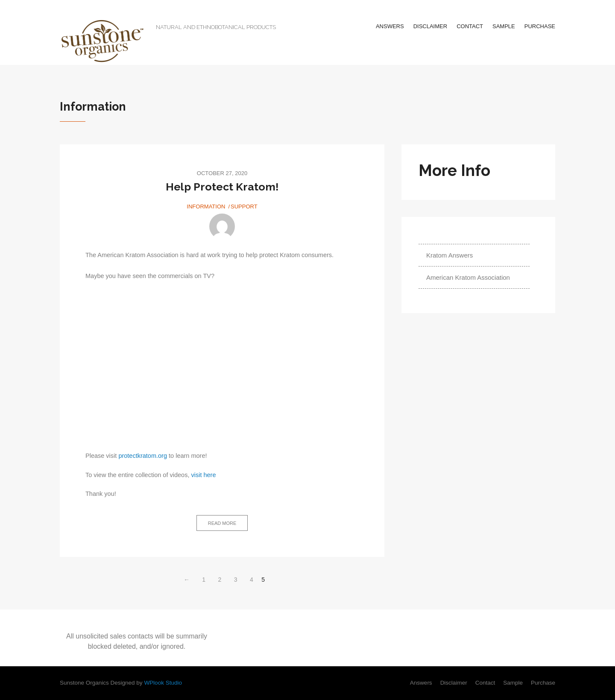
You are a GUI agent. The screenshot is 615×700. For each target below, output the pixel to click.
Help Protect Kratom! (222, 187)
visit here (203, 475)
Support (244, 206)
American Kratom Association (468, 277)
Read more (222, 523)
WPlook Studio (163, 683)
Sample (504, 26)
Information (206, 206)
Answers (390, 26)
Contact (470, 26)
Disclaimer (430, 26)
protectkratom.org (143, 456)
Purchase (540, 26)
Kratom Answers (450, 255)
